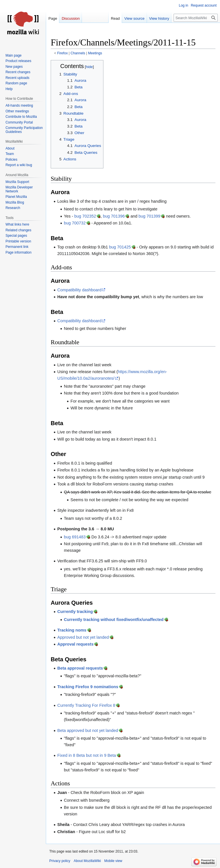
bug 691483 (75, 537)
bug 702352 (85, 216)
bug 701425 (120, 247)
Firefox (63, 53)
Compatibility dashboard (79, 290)
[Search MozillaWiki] (196, 18)
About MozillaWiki (87, 861)
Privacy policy (60, 861)
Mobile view (113, 861)
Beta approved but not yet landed (88, 730)
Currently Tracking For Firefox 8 (86, 705)
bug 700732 (75, 223)
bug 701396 (114, 216)
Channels (78, 53)
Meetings (95, 53)
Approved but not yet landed (83, 637)
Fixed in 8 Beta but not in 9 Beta (87, 755)
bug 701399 (149, 216)
